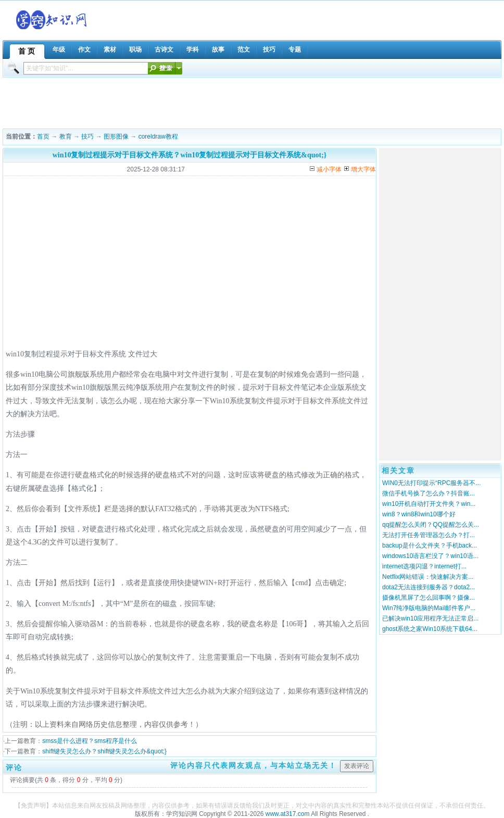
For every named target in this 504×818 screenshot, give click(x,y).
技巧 (87, 137)
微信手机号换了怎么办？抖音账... (429, 493)
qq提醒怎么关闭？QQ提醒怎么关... (431, 525)
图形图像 (116, 137)
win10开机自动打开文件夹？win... (429, 504)
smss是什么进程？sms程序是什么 (90, 741)
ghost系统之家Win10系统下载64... (430, 629)
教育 (66, 137)
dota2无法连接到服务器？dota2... (429, 587)
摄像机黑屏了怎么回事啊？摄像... (429, 598)
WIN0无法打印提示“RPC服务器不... (431, 483)
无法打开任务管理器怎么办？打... (429, 535)
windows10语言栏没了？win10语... (430, 556)
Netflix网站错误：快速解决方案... (428, 577)
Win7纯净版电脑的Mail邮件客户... (429, 608)
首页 (43, 137)
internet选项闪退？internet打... (424, 566)
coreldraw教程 (158, 137)
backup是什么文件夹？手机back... (430, 546)
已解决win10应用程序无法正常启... (430, 618)
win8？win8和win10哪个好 (419, 514)
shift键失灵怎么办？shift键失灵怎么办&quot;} (104, 751)
